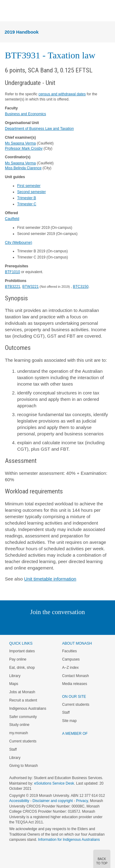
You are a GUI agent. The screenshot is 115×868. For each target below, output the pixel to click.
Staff (13, 749)
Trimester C (27, 204)
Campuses (71, 659)
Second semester (31, 192)
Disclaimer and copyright (53, 801)
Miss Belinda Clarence (23, 168)
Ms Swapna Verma (20, 143)
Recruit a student (23, 700)
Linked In (27, 624)
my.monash (19, 733)
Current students (23, 741)
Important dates (22, 651)
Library (15, 676)
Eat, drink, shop (22, 668)
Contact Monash (76, 676)
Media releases (75, 684)
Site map (69, 721)
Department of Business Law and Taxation (39, 129)
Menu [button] (8, 11)
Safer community (23, 717)
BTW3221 (31, 287)
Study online (19, 725)
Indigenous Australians (28, 709)
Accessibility (19, 801)
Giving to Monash (23, 766)
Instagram (14, 624)
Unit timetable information (50, 579)
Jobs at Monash (22, 692)
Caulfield (12, 219)
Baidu (100, 624)
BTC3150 (81, 287)
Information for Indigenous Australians (69, 840)
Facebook (51, 624)
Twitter (40, 624)
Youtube (87, 624)
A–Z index (71, 668)
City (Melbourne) (19, 243)
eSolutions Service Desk (54, 783)
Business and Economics (25, 114)
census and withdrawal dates (62, 94)
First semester (29, 186)
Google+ (62, 624)
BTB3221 (13, 287)
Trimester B (27, 198)
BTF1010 (12, 272)
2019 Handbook (22, 32)
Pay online (18, 659)
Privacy (82, 801)
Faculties (70, 651)
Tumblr (75, 624)
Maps (14, 684)
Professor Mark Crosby (24, 148)
